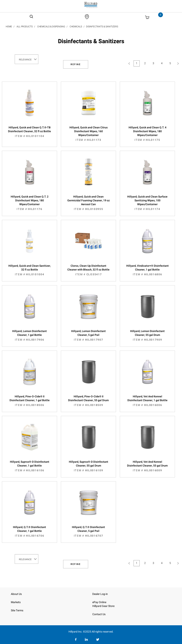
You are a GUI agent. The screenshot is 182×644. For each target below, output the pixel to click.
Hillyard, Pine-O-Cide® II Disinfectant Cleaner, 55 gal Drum (88, 401)
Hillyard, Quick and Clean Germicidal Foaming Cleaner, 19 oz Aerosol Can (88, 203)
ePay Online (99, 602)
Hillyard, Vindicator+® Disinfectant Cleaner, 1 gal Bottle (147, 270)
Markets (16, 602)
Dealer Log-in (100, 594)
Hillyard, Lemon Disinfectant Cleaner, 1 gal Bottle (29, 335)
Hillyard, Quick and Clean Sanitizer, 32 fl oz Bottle (29, 270)
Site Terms (17, 610)
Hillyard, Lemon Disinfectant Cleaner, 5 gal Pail (88, 335)
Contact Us (99, 614)
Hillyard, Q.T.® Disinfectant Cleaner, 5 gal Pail (88, 531)
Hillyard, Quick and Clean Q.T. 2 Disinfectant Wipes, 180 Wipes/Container (29, 203)
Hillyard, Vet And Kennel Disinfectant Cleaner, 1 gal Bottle (147, 401)
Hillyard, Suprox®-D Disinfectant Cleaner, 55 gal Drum (88, 466)
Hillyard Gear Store (103, 606)
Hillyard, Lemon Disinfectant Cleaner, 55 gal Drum (147, 335)
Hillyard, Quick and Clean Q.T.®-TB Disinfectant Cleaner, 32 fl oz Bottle (29, 132)
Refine (76, 64)
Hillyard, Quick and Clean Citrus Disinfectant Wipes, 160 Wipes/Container (88, 134)
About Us (16, 594)
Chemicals (76, 27)
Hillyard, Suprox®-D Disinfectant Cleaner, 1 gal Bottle (29, 466)
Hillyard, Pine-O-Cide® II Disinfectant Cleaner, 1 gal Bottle (29, 401)
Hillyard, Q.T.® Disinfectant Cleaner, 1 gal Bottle (29, 531)
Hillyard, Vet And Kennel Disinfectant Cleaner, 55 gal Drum (147, 466)
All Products (25, 27)
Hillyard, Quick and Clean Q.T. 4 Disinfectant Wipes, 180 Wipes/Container (147, 134)
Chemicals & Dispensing (51, 27)
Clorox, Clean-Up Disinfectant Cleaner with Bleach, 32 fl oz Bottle (88, 270)
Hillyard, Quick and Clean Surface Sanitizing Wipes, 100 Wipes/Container (147, 203)
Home (9, 27)
